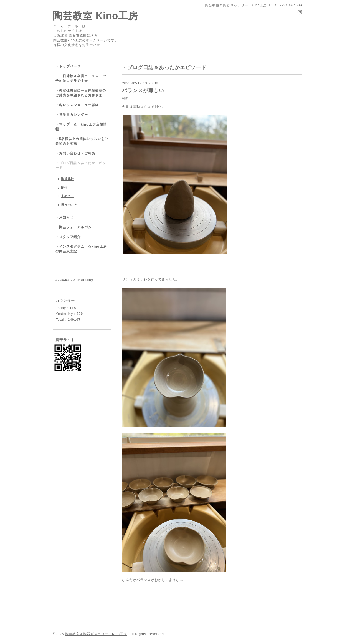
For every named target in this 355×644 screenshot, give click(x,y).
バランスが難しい (143, 91)
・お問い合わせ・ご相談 (75, 153)
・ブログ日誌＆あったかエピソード (81, 165)
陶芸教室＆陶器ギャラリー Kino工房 (96, 634)
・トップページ (68, 66)
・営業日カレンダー (72, 115)
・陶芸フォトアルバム (73, 227)
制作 (125, 98)
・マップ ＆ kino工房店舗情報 (81, 127)
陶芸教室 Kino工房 (95, 16)
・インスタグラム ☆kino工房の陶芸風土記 (81, 249)
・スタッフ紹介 (68, 237)
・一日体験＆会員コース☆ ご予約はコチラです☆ (81, 78)
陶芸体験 (68, 179)
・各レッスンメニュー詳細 (77, 105)
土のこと (68, 196)
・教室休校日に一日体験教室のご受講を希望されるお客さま (81, 93)
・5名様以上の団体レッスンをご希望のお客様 (82, 141)
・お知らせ (64, 217)
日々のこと (69, 205)
